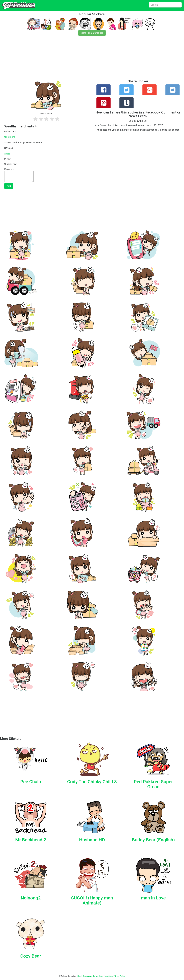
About (80, 976)
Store (111, 976)
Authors (105, 976)
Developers (87, 976)
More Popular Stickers (92, 33)
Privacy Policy (119, 976)
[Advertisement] (86, 59)
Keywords (97, 976)
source (7, 154)
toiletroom (10, 137)
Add (9, 186)
